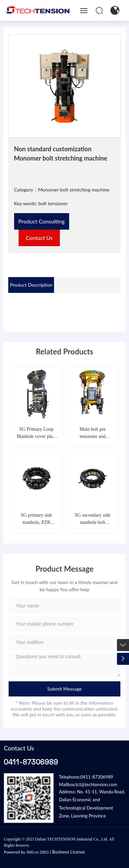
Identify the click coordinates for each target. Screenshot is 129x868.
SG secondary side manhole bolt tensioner (93, 522)
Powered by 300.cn (21, 852)
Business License (68, 852)
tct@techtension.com (96, 784)
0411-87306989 (31, 762)
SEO (45, 852)
